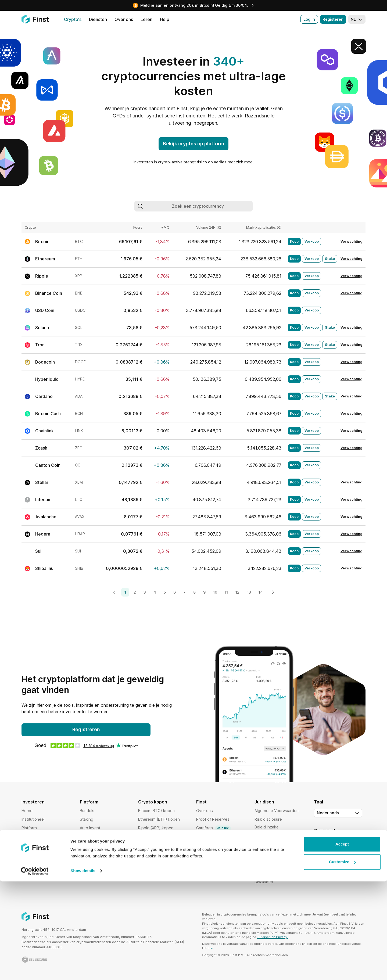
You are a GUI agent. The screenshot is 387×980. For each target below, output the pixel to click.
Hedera (43, 534)
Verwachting (351, 242)
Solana (42, 328)
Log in (309, 19)
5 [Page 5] (165, 592)
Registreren (86, 729)
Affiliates (204, 854)
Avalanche (46, 517)
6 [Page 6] (175, 592)
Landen (28, 862)
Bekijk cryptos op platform (193, 144)
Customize (342, 960)
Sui (38, 551)
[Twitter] (318, 842)
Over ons (205, 811)
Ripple (42, 276)
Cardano (44, 396)
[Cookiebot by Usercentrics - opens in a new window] (35, 970)
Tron (40, 345)
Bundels (87, 811)
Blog (200, 862)
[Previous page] (114, 592)
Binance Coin (49, 293)
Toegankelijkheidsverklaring (280, 873)
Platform (29, 828)
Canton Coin (48, 465)
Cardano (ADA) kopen (158, 836)
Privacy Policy (267, 839)
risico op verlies (212, 162)
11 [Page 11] (226, 592)
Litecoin (43, 500)
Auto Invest (90, 828)
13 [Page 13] (249, 592)
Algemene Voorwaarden (277, 811)
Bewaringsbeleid (270, 856)
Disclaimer (264, 882)
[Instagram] (350, 842)
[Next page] (273, 592)
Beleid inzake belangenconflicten (272, 829)
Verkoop (312, 241)
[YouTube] (329, 842)
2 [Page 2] (135, 592)
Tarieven (29, 836)
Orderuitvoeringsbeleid (275, 865)
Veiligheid (30, 854)
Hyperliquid (47, 379)
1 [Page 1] (125, 592)
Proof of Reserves (213, 819)
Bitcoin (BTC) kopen (156, 811)
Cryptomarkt (91, 836)
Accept (342, 943)
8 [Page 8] (194, 592)
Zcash (41, 448)
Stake (330, 259)
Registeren (333, 19)
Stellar (42, 482)
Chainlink (44, 431)
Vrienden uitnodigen (214, 836)
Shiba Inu (44, 568)
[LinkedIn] (340, 842)
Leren (201, 871)
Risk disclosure (268, 819)
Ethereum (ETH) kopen (159, 819)
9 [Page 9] (204, 592)
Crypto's (29, 845)
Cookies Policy (268, 847)
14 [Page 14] (261, 592)
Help (200, 845)
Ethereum (45, 259)
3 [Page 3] (145, 592)
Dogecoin (45, 362)
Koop (294, 241)
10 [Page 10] (215, 592)
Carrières (214, 828)
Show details (83, 969)
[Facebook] (361, 842)
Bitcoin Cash (48, 414)
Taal (318, 802)
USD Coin (45, 310)
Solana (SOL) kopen (156, 845)
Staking (87, 819)
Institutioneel (33, 819)
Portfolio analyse (95, 854)
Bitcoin (42, 242)
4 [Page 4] (155, 592)
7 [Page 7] (184, 592)
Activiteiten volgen (97, 871)
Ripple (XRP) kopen (156, 828)
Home (27, 811)
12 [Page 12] (237, 592)
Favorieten (89, 862)
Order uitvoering (95, 845)
